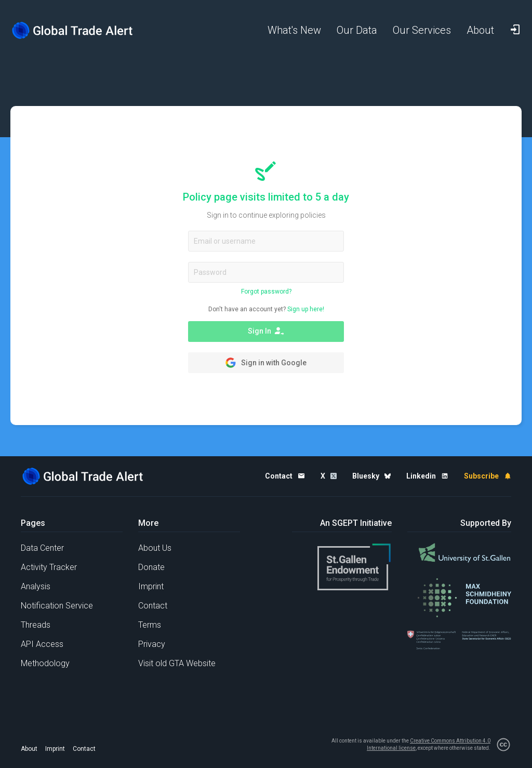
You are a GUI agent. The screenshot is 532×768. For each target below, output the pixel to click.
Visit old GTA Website (177, 663)
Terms (150, 625)
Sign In (266, 331)
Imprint (151, 586)
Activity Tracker (49, 567)
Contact (153, 606)
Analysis (36, 586)
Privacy (152, 644)
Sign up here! (306, 309)
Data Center (42, 548)
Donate (151, 567)
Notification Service (57, 606)
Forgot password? (266, 292)
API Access (42, 644)
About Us (155, 548)
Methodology (45, 663)
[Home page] (73, 30)
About (29, 749)
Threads (36, 625)
